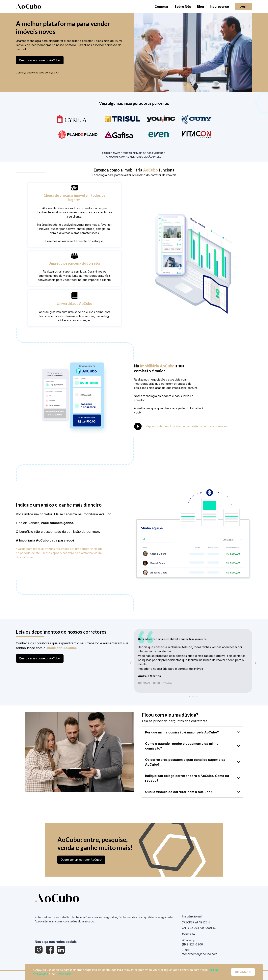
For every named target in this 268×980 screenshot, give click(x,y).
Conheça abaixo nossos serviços (38, 73)
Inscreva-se (219, 7)
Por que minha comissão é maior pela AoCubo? (193, 732)
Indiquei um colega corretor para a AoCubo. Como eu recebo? (193, 778)
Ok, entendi (243, 972)
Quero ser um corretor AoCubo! (40, 60)
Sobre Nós (183, 7)
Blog (200, 7)
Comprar (162, 7)
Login (243, 6)
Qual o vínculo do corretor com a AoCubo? (193, 792)
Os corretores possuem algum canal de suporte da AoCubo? (193, 762)
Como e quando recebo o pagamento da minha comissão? (193, 746)
